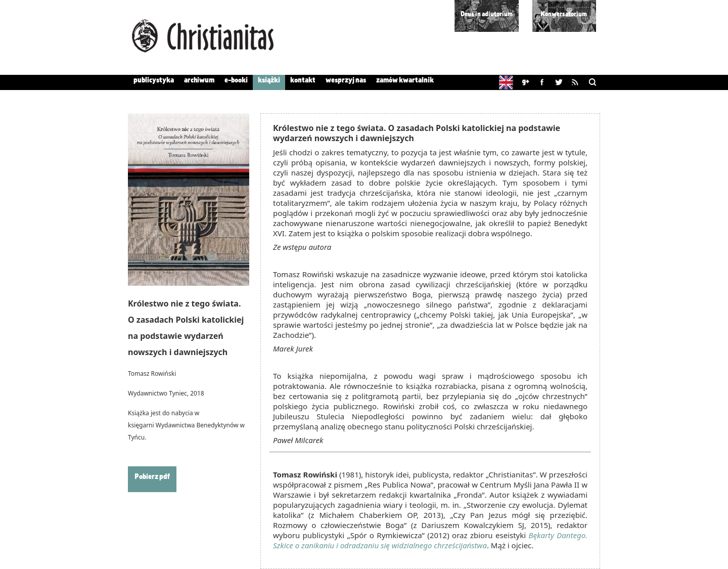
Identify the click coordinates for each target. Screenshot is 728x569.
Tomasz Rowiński (152, 374)
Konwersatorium (564, 14)
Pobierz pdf (152, 477)
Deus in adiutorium (487, 14)
